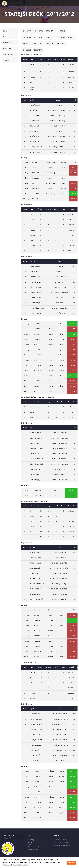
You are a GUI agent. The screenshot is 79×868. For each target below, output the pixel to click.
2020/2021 (61, 44)
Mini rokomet (8, 54)
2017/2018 (27, 44)
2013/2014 (38, 37)
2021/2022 (27, 50)
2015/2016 (61, 37)
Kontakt (30, 842)
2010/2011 (50, 31)
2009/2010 (39, 31)
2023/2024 (38, 50)
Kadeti (5, 37)
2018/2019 (38, 44)
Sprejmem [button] (71, 863)
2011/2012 (61, 31)
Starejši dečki (8, 43)
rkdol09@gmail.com (65, 846)
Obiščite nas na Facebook (11, 837)
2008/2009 (27, 31)
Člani (5, 31)
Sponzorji (31, 840)
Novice (30, 845)
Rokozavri (6, 60)
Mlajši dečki (7, 48)
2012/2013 (27, 37)
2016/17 (71, 37)
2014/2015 (49, 37)
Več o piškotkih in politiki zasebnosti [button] (16, 865)
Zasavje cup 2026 (34, 849)
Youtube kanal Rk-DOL (35, 847)
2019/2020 (49, 44)
